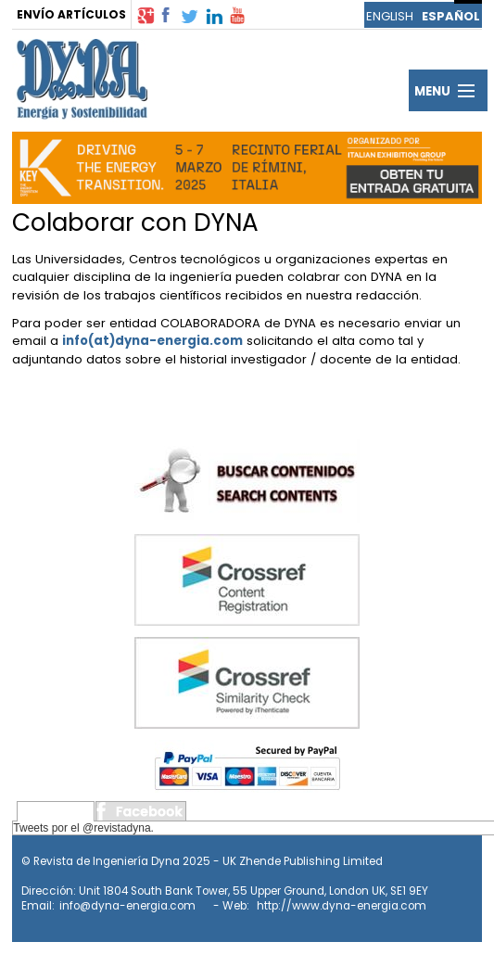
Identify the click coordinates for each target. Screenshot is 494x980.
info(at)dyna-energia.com (152, 341)
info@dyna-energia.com (127, 906)
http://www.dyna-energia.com (342, 906)
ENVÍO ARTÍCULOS (71, 14)
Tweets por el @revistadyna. (83, 828)
